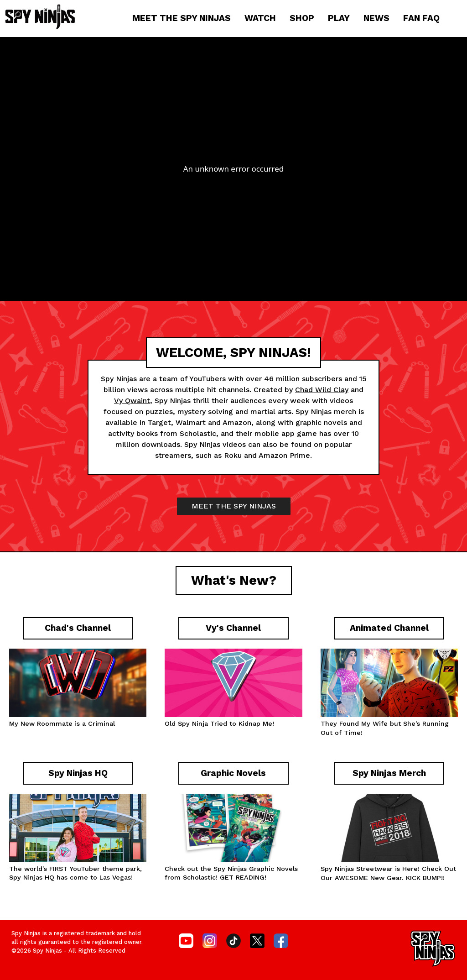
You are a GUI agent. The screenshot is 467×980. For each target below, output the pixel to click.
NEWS (376, 18)
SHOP (302, 18)
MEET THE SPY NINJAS (182, 18)
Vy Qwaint (132, 401)
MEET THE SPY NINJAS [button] (234, 506)
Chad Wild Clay (322, 390)
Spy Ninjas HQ (32, 877)
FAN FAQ (421, 18)
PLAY (339, 18)
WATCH (260, 18)
